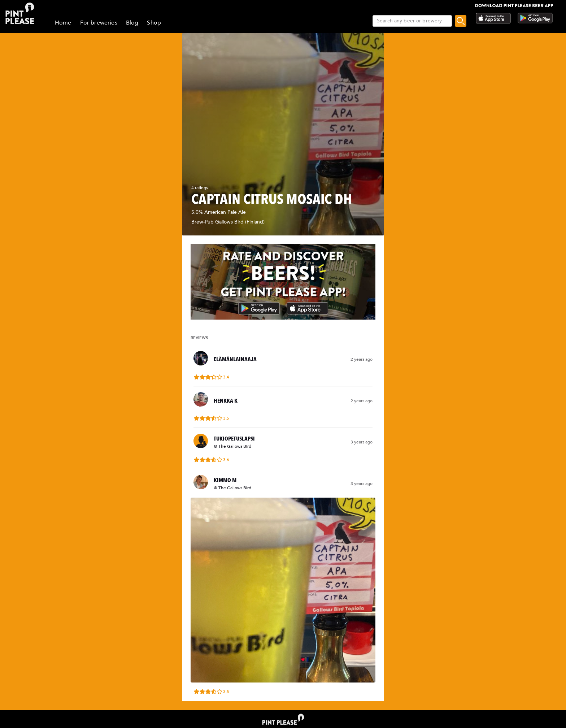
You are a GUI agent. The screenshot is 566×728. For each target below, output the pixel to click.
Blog (132, 23)
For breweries (99, 23)
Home (63, 23)
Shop (154, 23)
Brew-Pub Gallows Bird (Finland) (228, 222)
